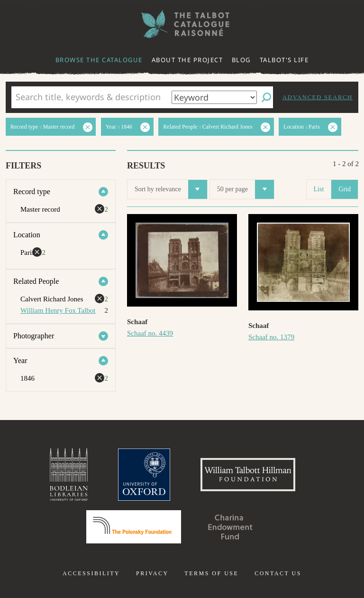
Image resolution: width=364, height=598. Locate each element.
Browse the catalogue (99, 60)
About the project (187, 60)
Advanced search (318, 97)
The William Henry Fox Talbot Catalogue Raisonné (182, 24)
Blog (241, 60)
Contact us (278, 573)
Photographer (34, 336)
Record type (32, 192)
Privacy (152, 573)
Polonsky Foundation (134, 527)
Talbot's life (284, 60)
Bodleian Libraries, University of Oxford (69, 475)
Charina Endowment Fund (230, 527)
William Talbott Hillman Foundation (248, 475)
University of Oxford (144, 475)
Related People (36, 281)
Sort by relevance (171, 189)
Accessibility (91, 573)
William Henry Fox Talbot (58, 310)
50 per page (246, 189)
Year (20, 360)
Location (27, 235)
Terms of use (211, 573)
